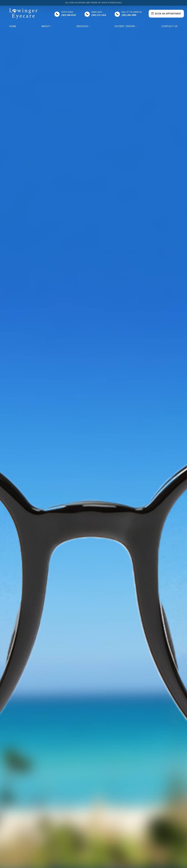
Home (13, 26)
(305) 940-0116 (69, 14)
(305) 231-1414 (99, 14)
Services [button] (83, 26)
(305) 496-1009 (132, 14)
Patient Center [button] (126, 26)
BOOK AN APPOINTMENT (166, 14)
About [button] (46, 26)
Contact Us (169, 26)
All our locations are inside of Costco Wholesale (94, 3)
